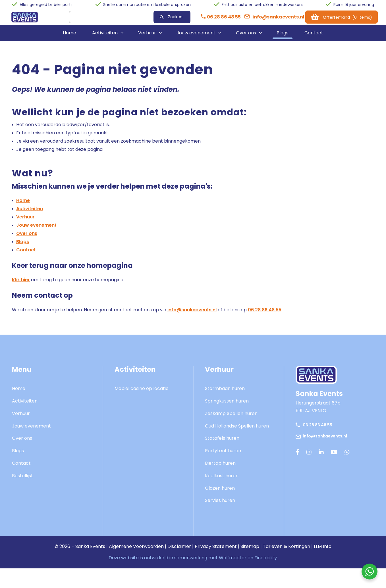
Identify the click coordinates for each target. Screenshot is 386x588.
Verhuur (147, 37)
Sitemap (250, 550)
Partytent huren (223, 455)
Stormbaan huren (225, 392)
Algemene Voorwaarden (136, 550)
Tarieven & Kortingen (287, 550)
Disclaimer (179, 550)
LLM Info (323, 550)
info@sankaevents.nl (192, 314)
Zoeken (164, 19)
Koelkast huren (222, 480)
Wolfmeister (233, 562)
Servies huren (220, 504)
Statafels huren (222, 442)
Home (69, 37)
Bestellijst (22, 480)
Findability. (266, 562)
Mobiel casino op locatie (142, 392)
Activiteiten (105, 37)
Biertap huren (220, 467)
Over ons (246, 37)
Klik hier (21, 284)
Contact (314, 37)
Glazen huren (220, 492)
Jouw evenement (196, 37)
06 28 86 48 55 (265, 314)
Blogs (283, 37)
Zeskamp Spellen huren (231, 417)
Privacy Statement (216, 550)
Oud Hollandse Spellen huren (237, 430)
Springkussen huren (227, 405)
